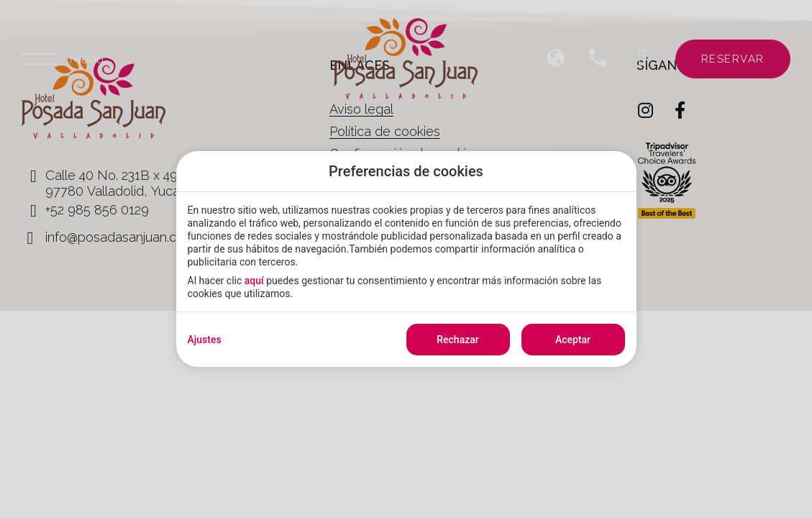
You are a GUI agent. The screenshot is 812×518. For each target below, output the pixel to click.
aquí (254, 281)
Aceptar (573, 340)
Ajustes (205, 340)
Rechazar (457, 340)
